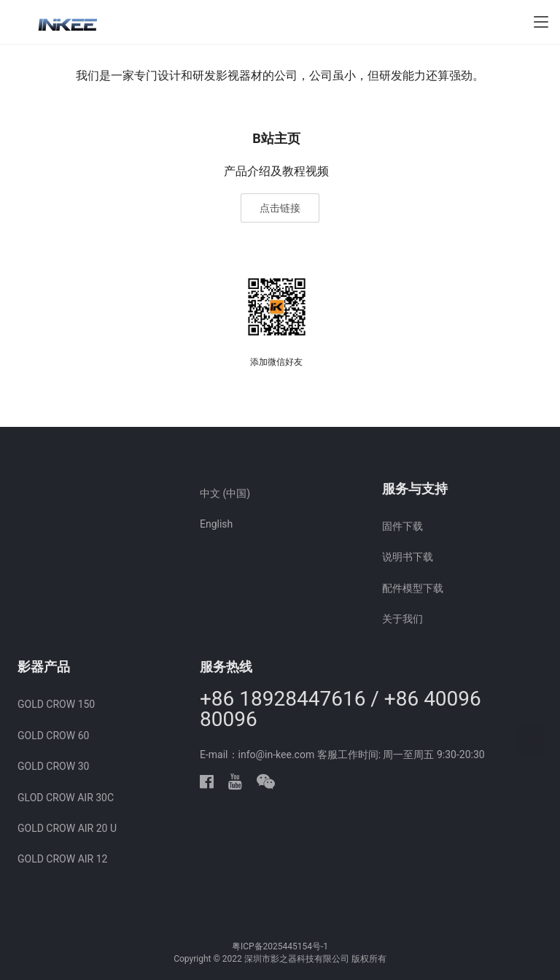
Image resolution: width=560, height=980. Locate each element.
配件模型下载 (413, 588)
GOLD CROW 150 (56, 704)
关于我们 (402, 619)
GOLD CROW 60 (53, 736)
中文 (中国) (225, 493)
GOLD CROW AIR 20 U (67, 828)
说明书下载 (408, 557)
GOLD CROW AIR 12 (62, 859)
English (216, 524)
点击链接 (280, 208)
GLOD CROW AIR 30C (66, 798)
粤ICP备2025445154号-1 (280, 946)
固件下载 (402, 526)
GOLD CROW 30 (53, 766)
